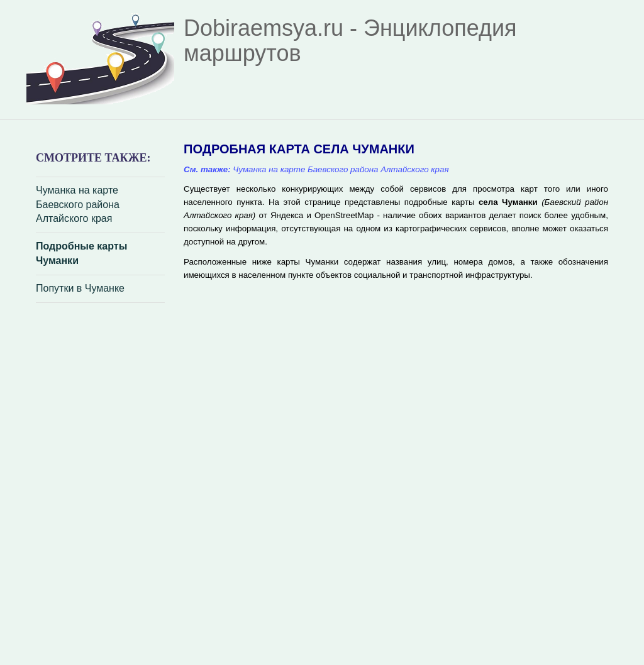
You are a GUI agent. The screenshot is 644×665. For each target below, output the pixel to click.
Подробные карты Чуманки (81, 253)
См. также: (207, 169)
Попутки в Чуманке (80, 288)
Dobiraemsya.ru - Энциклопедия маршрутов (350, 41)
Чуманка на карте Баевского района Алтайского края (78, 205)
